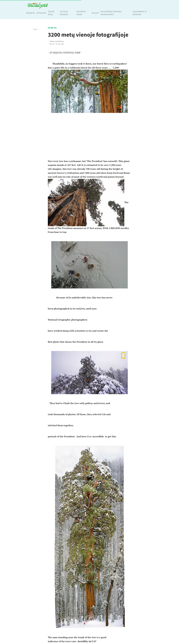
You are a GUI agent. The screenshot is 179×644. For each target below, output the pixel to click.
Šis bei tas (52, 28)
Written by (57, 41)
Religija (95, 13)
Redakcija (30, 13)
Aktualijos (41, 13)
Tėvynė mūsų (51, 13)
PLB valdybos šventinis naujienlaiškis (111, 13)
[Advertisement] (89, 136)
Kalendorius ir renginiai (140, 13)
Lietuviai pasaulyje (64, 13)
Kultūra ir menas (81, 13)
